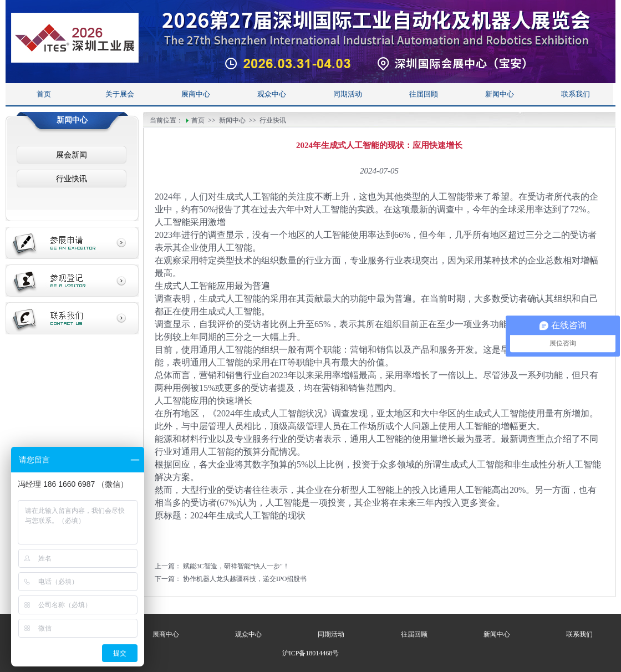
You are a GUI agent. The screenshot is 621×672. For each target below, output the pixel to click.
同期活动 (348, 94)
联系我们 (576, 94)
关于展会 (120, 94)
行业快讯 (72, 179)
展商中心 (196, 94)
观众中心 (272, 94)
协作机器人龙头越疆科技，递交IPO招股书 (245, 579)
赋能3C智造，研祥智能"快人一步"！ (236, 566)
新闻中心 (500, 94)
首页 (44, 94)
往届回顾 (424, 94)
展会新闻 (72, 155)
